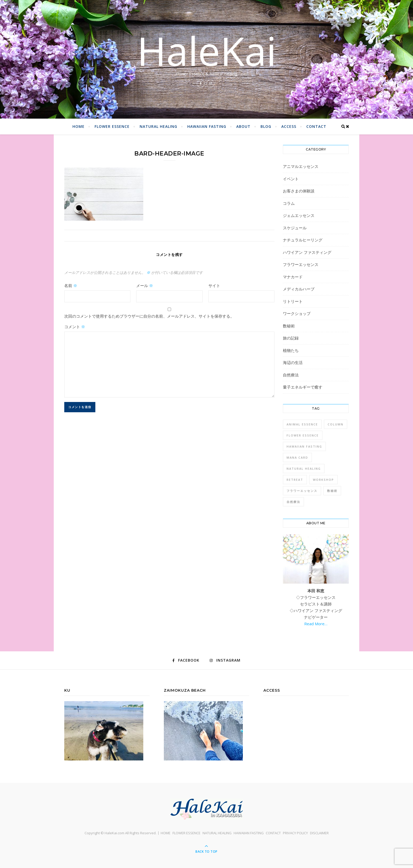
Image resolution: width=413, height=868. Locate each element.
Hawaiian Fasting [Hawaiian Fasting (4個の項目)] (304, 446)
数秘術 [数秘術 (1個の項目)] (332, 491)
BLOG (266, 126)
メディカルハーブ (299, 289)
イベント (291, 179)
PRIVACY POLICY (295, 833)
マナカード (293, 277)
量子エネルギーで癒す (303, 387)
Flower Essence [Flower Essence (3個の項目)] (303, 435)
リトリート (293, 301)
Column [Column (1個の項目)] (336, 424)
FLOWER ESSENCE (112, 126)
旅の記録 (291, 338)
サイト (214, 285)
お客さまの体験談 (299, 191)
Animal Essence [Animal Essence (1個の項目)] (302, 424)
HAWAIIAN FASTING (207, 126)
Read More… (316, 624)
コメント (75, 327)
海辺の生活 (293, 362)
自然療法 (291, 375)
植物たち (291, 350)
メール (145, 285)
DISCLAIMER (319, 833)
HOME (78, 126)
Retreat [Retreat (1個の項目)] (295, 480)
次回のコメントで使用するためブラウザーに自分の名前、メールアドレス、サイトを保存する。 (149, 316)
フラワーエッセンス (301, 264)
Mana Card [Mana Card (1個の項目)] (297, 457)
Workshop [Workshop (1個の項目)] (323, 480)
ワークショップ (297, 313)
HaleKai (207, 51)
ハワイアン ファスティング (307, 252)
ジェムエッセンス (299, 215)
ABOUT (243, 126)
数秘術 (289, 326)
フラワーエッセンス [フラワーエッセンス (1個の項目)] (302, 491)
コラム (289, 203)
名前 (71, 285)
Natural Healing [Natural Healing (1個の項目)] (304, 469)
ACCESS (289, 126)
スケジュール (295, 228)
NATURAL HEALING (158, 126)
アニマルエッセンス (301, 166)
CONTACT (316, 126)
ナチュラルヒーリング (303, 240)
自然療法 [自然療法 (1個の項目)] (293, 502)
